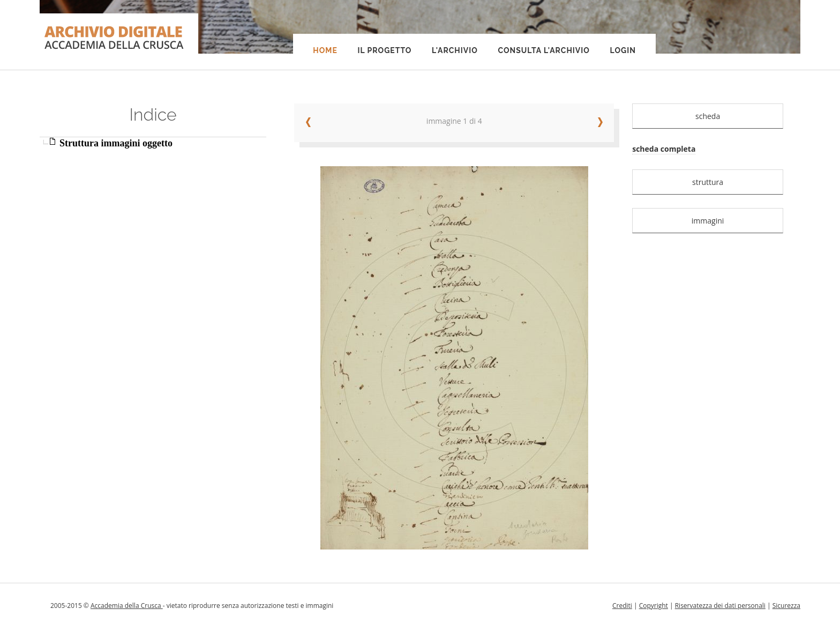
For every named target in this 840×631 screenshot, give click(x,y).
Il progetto (384, 50)
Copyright (654, 606)
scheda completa (664, 149)
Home (325, 50)
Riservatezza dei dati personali (720, 606)
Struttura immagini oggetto (116, 143)
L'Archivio (455, 50)
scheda (708, 116)
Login (623, 50)
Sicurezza (786, 606)
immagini (708, 221)
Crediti (622, 606)
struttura (708, 182)
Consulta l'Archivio (543, 50)
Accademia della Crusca (127, 606)
